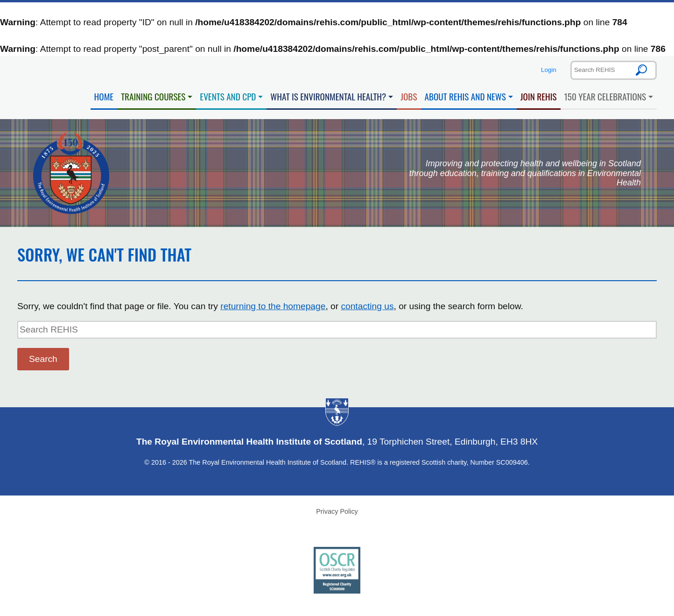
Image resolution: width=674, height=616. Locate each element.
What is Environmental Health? (328, 96)
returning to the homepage (273, 306)
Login (549, 70)
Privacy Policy (337, 511)
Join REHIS (539, 96)
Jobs (409, 96)
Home (104, 96)
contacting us (367, 306)
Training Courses (153, 96)
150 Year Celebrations (605, 96)
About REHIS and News (465, 96)
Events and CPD (228, 96)
